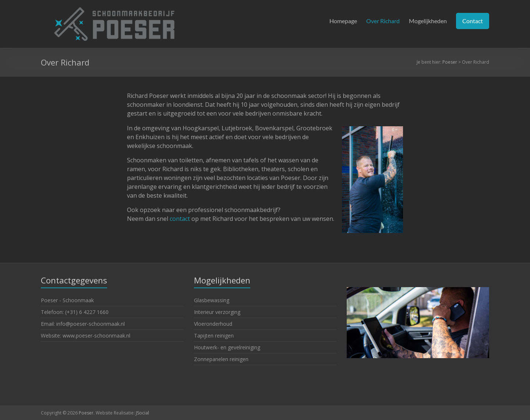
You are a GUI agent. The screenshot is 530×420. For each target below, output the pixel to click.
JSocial (142, 413)
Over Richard (383, 21)
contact (180, 219)
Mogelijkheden (428, 21)
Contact (473, 21)
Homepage (343, 21)
